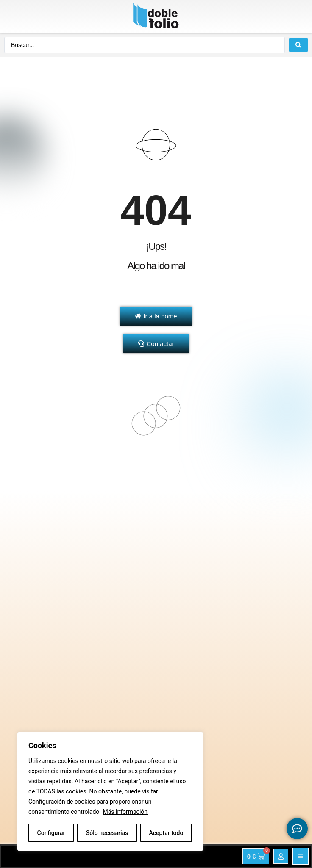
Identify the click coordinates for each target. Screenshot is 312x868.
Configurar (51, 833)
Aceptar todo (166, 833)
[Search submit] (298, 45)
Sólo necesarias (107, 833)
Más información (125, 812)
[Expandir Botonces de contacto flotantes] (297, 829)
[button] (301, 856)
